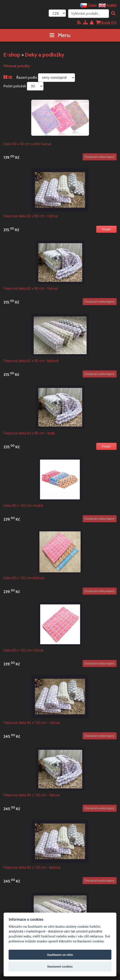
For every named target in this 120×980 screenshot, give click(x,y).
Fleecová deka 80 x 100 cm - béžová (32, 867)
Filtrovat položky (17, 66)
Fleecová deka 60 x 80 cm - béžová (31, 361)
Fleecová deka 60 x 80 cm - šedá (29, 433)
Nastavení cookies (60, 966)
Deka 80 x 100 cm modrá (23, 506)
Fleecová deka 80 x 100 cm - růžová (32, 723)
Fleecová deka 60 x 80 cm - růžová (31, 216)
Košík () (106, 23)
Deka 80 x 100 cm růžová (23, 650)
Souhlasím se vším (60, 955)
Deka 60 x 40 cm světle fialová (27, 144)
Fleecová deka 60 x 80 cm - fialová (30, 288)
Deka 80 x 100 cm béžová (24, 578)
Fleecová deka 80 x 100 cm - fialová (31, 795)
